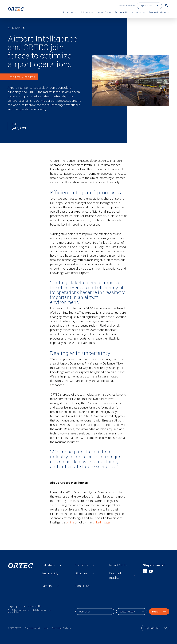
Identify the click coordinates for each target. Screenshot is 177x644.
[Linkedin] (145, 571)
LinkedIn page (101, 522)
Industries (48, 565)
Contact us (131, 6)
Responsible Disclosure (62, 628)
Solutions (82, 565)
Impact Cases (118, 565)
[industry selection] (132, 612)
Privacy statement (32, 628)
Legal (46, 628)
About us (81, 573)
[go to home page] (16, 9)
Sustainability (50, 573)
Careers (121, 6)
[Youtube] (151, 571)
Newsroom (16, 28)
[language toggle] (149, 6)
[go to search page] (166, 5)
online (70, 522)
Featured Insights (115, 575)
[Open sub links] (61, 565)
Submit (159, 612)
